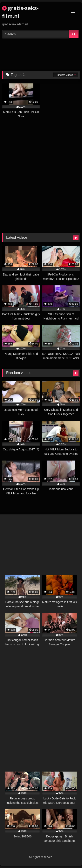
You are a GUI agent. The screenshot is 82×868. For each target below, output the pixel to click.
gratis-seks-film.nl (20, 12)
